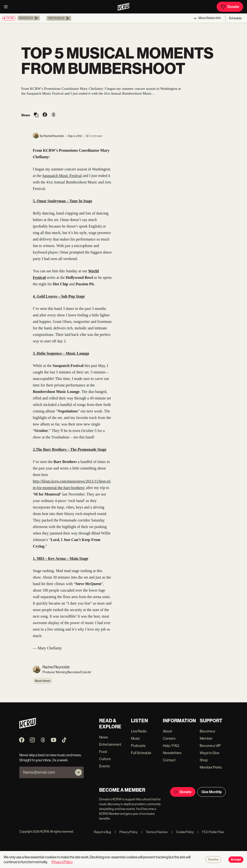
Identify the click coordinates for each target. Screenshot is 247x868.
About (168, 731)
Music (136, 738)
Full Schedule (141, 753)
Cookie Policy (183, 832)
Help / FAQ (171, 746)
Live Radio (139, 731)
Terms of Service (154, 832)
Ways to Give (209, 753)
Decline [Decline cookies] (213, 860)
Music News (43, 681)
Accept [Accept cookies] (236, 860)
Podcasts (138, 746)
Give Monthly (212, 792)
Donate (230, 7)
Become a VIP (210, 746)
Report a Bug (102, 832)
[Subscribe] (78, 772)
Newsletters (172, 753)
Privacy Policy (126, 832)
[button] (29, 18)
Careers (169, 738)
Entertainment (110, 744)
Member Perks (211, 767)
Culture (105, 759)
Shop (204, 760)
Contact (169, 760)
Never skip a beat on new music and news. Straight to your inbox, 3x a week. (50, 757)
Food (103, 752)
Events (104, 766)
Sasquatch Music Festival (62, 176)
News (103, 737)
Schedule (235, 18)
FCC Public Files (211, 832)
